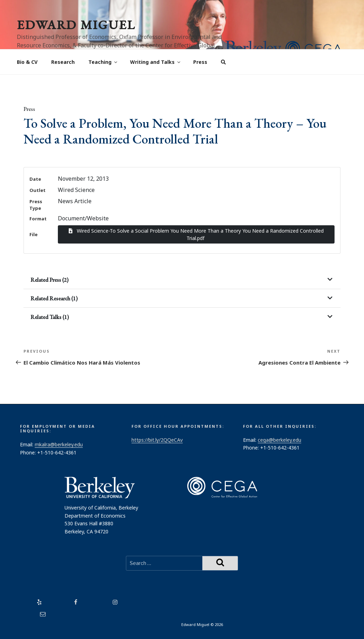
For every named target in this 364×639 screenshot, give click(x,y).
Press (200, 62)
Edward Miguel (76, 25)
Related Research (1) (54, 298)
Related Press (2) (49, 280)
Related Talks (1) (50, 317)
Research (63, 62)
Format (38, 219)
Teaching (103, 62)
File (33, 234)
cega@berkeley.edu (279, 440)
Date (35, 179)
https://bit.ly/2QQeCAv (157, 440)
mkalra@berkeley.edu (59, 444)
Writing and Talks (156, 62)
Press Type (36, 205)
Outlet (38, 190)
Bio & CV (27, 62)
